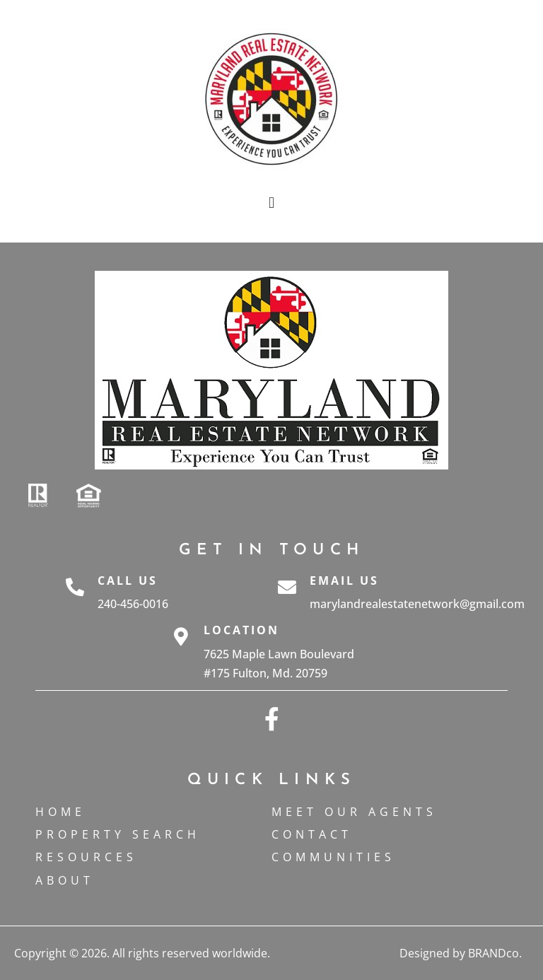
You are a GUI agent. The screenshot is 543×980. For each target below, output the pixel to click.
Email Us (344, 581)
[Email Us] (287, 593)
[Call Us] (75, 593)
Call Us (128, 581)
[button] (271, 203)
